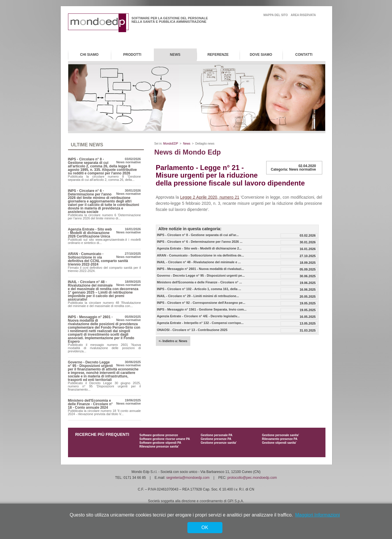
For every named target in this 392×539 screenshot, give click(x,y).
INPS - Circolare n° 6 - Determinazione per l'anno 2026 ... (200, 242)
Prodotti (132, 55)
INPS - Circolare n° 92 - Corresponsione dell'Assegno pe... (201, 303)
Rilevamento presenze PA (280, 439)
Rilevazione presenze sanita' (159, 447)
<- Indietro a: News (173, 341)
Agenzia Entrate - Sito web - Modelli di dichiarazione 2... (199, 248)
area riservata (303, 15)
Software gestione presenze (159, 435)
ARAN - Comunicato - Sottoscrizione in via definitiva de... (201, 255)
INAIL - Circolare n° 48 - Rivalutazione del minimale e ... (199, 262)
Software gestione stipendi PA (160, 443)
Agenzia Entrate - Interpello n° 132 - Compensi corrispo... (200, 323)
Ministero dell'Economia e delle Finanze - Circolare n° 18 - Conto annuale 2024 (90, 404)
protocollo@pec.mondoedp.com (252, 478)
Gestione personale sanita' (281, 435)
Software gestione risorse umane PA (165, 439)
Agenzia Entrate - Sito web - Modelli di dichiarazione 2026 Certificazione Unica (90, 233)
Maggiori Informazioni (317, 515)
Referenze (218, 55)
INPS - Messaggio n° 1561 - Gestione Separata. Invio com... (202, 310)
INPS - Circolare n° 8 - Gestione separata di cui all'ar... (198, 235)
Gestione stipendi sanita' (279, 443)
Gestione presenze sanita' (219, 443)
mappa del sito (276, 15)
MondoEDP (171, 144)
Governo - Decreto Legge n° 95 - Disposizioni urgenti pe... (201, 276)
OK (205, 527)
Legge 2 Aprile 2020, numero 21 (210, 197)
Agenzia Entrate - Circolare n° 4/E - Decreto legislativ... (198, 316)
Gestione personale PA (217, 435)
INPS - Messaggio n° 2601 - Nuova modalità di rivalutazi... (201, 269)
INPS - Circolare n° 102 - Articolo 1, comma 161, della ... (199, 289)
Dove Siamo (261, 55)
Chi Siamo (89, 55)
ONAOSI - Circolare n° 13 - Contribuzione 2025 (192, 330)
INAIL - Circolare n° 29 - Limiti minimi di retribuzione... (198, 296)
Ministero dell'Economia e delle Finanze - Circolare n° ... (200, 282)
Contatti (304, 55)
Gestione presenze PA (216, 439)
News (175, 55)
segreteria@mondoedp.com (188, 478)
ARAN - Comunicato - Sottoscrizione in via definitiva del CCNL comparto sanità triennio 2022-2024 (98, 259)
